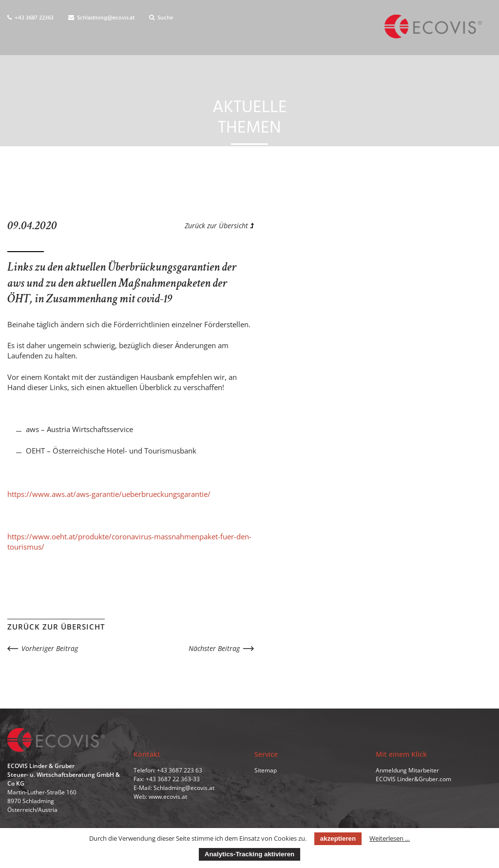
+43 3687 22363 (30, 18)
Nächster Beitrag (214, 648)
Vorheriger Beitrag (50, 648)
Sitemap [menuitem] (266, 770)
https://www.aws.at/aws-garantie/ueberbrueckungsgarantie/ (109, 494)
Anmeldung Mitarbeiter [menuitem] (407, 770)
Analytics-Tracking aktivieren (249, 854)
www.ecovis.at (168, 797)
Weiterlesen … (390, 838)
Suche (161, 18)
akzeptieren (338, 838)
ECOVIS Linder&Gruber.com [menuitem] (413, 779)
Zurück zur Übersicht (219, 226)
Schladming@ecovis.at (101, 18)
